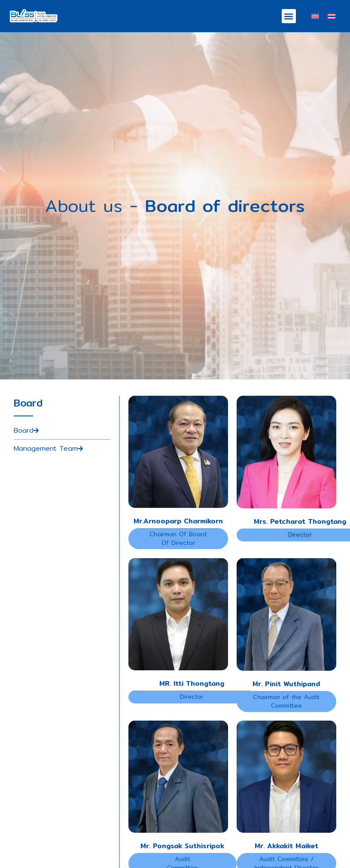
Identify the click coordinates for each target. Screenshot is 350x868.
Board (26, 448)
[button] (289, 16)
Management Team (48, 467)
